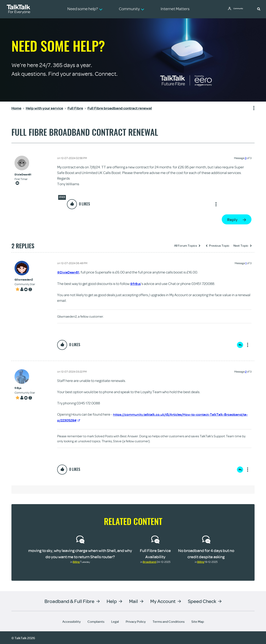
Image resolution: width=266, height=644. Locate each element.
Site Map (198, 621)
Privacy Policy (136, 621)
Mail (134, 600)
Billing (76, 561)
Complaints (96, 621)
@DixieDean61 (69, 272)
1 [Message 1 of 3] (246, 263)
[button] (259, 9)
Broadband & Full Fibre (69, 600)
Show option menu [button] (251, 108)
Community (240, 9)
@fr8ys (136, 283)
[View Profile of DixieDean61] (23, 175)
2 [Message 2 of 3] (246, 371)
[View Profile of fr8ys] (25, 388)
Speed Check (202, 600)
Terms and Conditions (169, 621)
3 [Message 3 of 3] (246, 158)
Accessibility (71, 621)
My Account (163, 600)
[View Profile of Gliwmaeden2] (25, 280)
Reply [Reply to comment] (240, 345)
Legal (115, 621)
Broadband (150, 561)
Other (62, 197)
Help (112, 600)
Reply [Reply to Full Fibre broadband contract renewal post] (232, 219)
